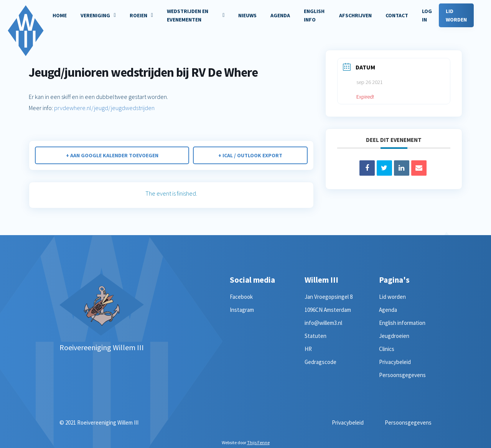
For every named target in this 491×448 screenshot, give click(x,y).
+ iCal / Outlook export (250, 155)
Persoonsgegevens (402, 375)
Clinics (387, 349)
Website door (246, 442)
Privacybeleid (395, 362)
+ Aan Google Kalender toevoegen (112, 155)
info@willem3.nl (323, 323)
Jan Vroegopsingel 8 (329, 297)
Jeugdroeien (394, 336)
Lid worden (392, 297)
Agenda (388, 310)
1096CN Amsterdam (328, 310)
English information (402, 323)
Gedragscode (320, 362)
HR (308, 349)
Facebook (241, 297)
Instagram (242, 310)
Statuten (316, 336)
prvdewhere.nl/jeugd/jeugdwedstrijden (104, 108)
